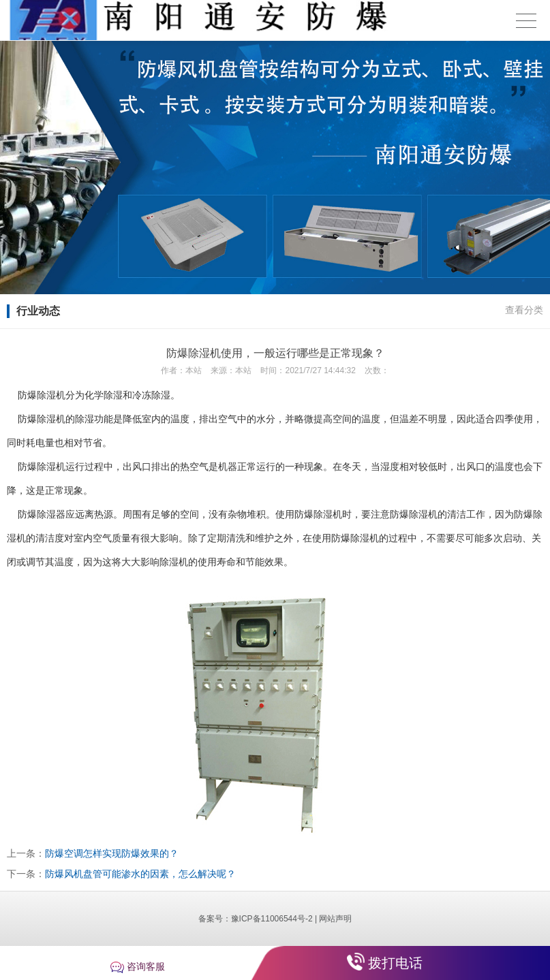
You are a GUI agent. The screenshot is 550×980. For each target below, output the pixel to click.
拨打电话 (395, 963)
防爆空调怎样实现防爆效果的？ (112, 853)
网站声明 (335, 919)
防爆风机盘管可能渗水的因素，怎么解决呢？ (140, 874)
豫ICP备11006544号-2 (272, 919)
